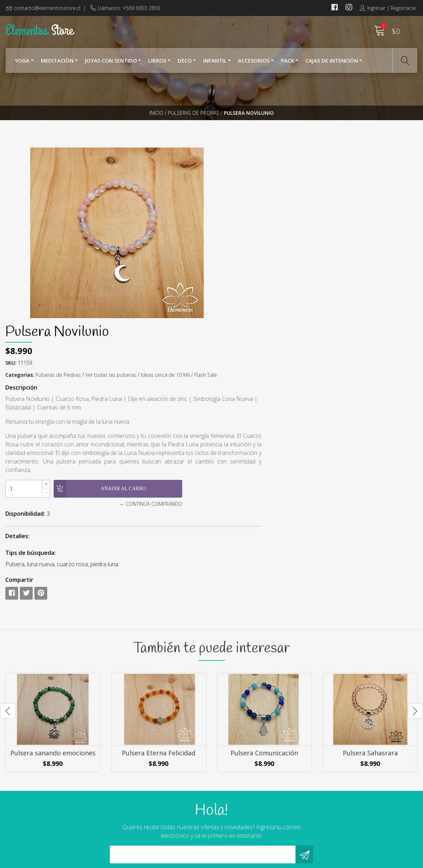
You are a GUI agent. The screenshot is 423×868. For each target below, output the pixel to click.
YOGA (22, 63)
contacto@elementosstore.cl (47, 8)
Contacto (229, 825)
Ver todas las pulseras (322, 202)
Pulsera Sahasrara (370, 607)
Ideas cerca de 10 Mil (377, 202)
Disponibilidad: (237, 357)
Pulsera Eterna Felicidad (159, 607)
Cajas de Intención (332, 63)
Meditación (57, 63)
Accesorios (254, 63)
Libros (157, 63)
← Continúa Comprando (302, 347)
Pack (288, 63)
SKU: (223, 190)
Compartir (231, 423)
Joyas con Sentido (111, 63)
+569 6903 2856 (132, 815)
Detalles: (229, 379)
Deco (185, 63)
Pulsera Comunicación (264, 607)
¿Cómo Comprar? (239, 797)
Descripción (233, 222)
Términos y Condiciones (247, 806)
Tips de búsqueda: (242, 396)
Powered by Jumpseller (279, 861)
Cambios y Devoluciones (248, 816)
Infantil (215, 63)
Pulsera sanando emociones (53, 607)
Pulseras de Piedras (194, 122)
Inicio (156, 122)
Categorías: (231, 202)
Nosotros (229, 787)
